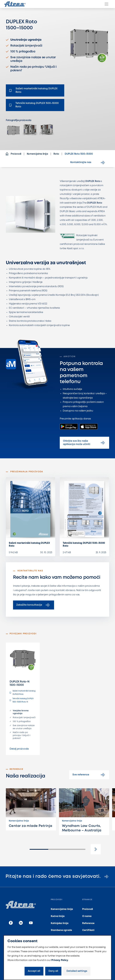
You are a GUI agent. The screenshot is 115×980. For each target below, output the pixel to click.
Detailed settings (77, 971)
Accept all (34, 971)
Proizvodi (88, 909)
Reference (88, 923)
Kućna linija (58, 916)
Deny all (53, 971)
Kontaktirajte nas (88, 163)
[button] (96, 849)
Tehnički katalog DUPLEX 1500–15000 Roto (84, 544)
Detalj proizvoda (19, 749)
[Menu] (106, 4)
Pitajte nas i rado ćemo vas (57, 876)
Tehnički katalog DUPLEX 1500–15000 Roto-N (22, 700)
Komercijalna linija (62, 909)
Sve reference (89, 775)
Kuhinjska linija (60, 923)
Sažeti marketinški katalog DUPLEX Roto (29, 544)
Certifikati (88, 930)
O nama (87, 916)
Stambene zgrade (61, 930)
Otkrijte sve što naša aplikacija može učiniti (84, 443)
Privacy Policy (60, 960)
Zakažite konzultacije (34, 605)
